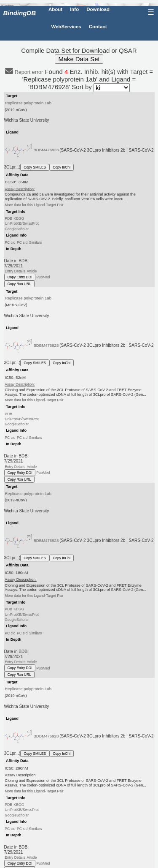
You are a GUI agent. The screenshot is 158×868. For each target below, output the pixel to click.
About (55, 9)
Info (74, 9)
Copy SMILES (35, 167)
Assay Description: (20, 189)
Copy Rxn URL (19, 284)
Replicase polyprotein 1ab (28, 103)
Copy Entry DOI (20, 277)
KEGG (19, 218)
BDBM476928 (46, 150)
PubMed (43, 277)
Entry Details (15, 271)
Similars (36, 242)
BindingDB (20, 13)
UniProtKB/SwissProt (22, 223)
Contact (98, 27)
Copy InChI (62, 167)
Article (32, 271)
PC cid (10, 242)
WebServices (66, 27)
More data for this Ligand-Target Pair (34, 205)
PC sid (22, 242)
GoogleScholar (17, 229)
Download (98, 9)
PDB (8, 218)
